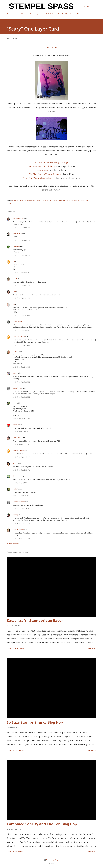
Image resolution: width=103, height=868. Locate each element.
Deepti (15, 463)
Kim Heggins (17, 476)
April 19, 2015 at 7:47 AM (21, 496)
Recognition (20, 14)
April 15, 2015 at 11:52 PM (21, 240)
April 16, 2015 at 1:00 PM (21, 345)
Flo (14, 304)
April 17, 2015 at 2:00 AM (21, 419)
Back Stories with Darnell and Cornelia (59, 14)
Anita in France (18, 530)
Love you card (59, 200)
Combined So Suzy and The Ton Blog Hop (42, 824)
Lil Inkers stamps (47, 200)
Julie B (15, 279)
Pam (14, 291)
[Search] (87, 6)
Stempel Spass (40, 6)
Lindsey (15, 515)
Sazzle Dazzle (17, 321)
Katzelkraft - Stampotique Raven (35, 621)
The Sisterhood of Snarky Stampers (45, 174)
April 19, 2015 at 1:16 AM (21, 483)
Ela (14, 261)
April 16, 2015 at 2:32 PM (21, 382)
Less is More (43, 170)
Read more (92, 648)
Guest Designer (35, 14)
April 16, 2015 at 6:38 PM (21, 397)
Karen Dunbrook (19, 502)
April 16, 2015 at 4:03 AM (21, 285)
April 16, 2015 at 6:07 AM (21, 315)
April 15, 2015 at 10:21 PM (21, 227)
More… (80, 14)
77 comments (18, 852)
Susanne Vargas (18, 218)
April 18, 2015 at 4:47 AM (21, 457)
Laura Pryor (17, 388)
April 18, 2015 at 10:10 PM (21, 470)
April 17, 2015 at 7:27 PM (21, 444)
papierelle (16, 246)
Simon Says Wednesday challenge (38, 178)
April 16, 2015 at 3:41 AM (21, 272)
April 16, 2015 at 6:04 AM (21, 298)
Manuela (16, 425)
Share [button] (9, 204)
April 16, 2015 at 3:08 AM (21, 255)
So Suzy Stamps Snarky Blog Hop (35, 722)
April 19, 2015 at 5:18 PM (21, 508)
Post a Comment (13, 544)
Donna (15, 373)
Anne (14, 403)
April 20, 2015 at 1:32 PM (21, 524)
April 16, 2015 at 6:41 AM (21, 330)
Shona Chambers (19, 450)
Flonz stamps (17, 200)
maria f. (15, 489)
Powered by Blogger (52, 860)
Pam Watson (17, 438)
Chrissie (16, 352)
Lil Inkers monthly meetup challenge (52, 162)
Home (9, 14)
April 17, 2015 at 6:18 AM (21, 431)
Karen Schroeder (19, 336)
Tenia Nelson (17, 234)
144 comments (18, 750)
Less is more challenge (32, 200)
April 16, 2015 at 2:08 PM (21, 367)
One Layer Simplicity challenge (42, 166)
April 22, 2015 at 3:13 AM (21, 538)
